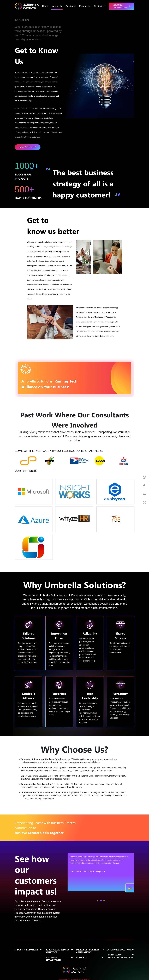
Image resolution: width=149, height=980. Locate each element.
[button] (121, 6)
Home (45, 6)
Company (81, 957)
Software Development (53, 959)
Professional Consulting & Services (120, 956)
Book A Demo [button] (28, 147)
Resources (85, 6)
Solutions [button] (70, 6)
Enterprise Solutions (119, 950)
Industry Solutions (27, 950)
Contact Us (100, 6)
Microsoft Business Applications (88, 951)
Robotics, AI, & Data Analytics (57, 951)
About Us (57, 6)
